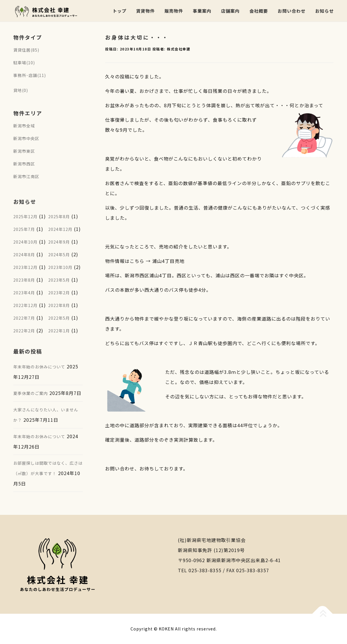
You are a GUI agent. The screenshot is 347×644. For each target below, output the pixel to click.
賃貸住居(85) (26, 50)
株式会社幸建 (179, 49)
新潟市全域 (24, 126)
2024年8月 (24, 255)
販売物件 (174, 11)
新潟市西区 (24, 164)
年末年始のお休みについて (39, 367)
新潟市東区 (24, 151)
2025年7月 (24, 229)
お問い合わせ (292, 11)
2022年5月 (59, 318)
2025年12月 (25, 216)
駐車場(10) (24, 63)
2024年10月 (25, 242)
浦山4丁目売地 (168, 261)
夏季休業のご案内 (31, 393)
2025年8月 (59, 216)
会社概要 (259, 11)
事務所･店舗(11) (30, 75)
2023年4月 (24, 293)
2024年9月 (59, 242)
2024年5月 (59, 255)
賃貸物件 (145, 11)
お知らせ (324, 11)
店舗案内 (230, 11)
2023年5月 (59, 280)
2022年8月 (59, 305)
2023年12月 (25, 267)
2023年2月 (59, 293)
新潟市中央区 (26, 138)
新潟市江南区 (26, 176)
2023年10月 (60, 267)
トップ (120, 11)
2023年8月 (24, 280)
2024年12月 (60, 229)
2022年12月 (25, 305)
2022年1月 (59, 331)
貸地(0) (21, 90)
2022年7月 (24, 318)
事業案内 (202, 11)
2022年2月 (24, 331)
